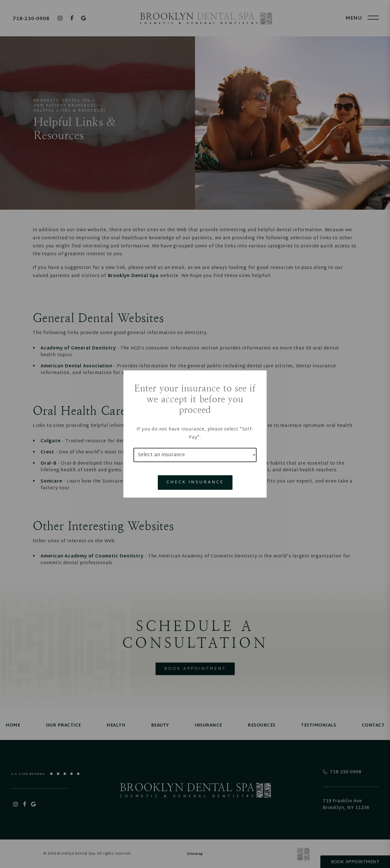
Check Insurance (195, 482)
